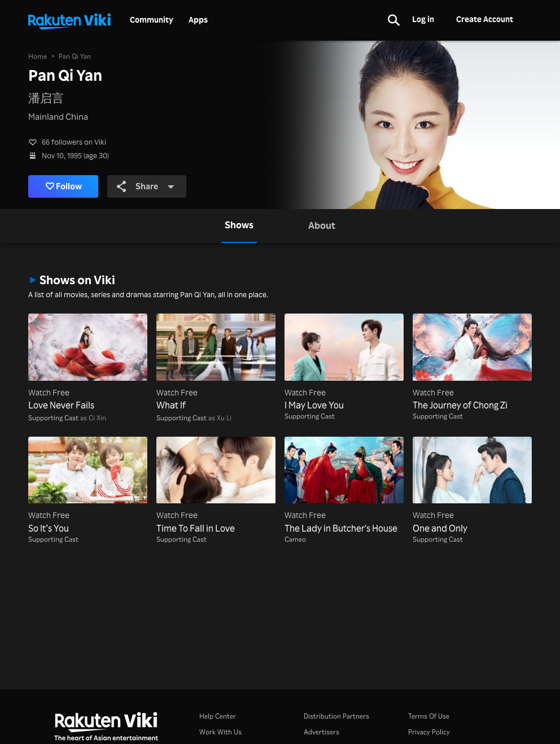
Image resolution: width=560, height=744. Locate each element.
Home (38, 56)
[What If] (216, 363)
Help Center (218, 716)
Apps (198, 20)
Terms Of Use (429, 716)
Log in (423, 19)
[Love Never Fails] (88, 363)
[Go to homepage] (69, 20)
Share (146, 186)
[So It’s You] (88, 486)
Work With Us (220, 732)
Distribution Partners (336, 716)
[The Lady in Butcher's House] (344, 486)
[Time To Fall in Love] (216, 486)
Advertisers (321, 732)
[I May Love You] (344, 363)
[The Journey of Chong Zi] (472, 363)
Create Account (485, 19)
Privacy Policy (429, 732)
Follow (64, 186)
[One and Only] (472, 486)
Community (152, 20)
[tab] (239, 226)
